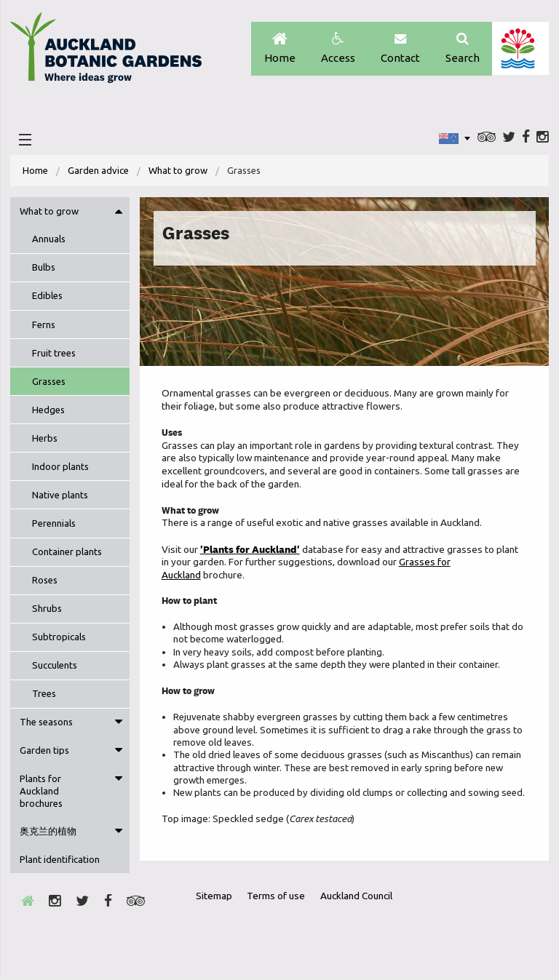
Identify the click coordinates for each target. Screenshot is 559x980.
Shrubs (47, 610)
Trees (44, 696)
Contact (399, 49)
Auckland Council (520, 49)
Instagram (543, 139)
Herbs (45, 440)
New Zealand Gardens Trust (509, 928)
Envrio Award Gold (436, 928)
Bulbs (44, 270)
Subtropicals (59, 639)
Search (462, 49)
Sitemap (215, 901)
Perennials (54, 525)
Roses (45, 582)
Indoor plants (60, 469)
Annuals (49, 241)
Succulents (55, 667)
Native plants (60, 497)
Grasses (49, 383)
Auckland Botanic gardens (108, 53)
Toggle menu (119, 213)
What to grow (179, 172)
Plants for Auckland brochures (41, 794)
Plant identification (60, 862)
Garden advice (98, 172)
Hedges (48, 412)
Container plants (67, 554)
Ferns (44, 327)
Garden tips (44, 753)
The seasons (46, 725)
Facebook (526, 139)
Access (336, 49)
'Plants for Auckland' (250, 551)
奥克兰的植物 (48, 834)
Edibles (47, 298)
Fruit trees (54, 355)
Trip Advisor (487, 139)
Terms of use (278, 901)
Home (277, 49)
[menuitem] (35, 173)
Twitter (509, 139)
